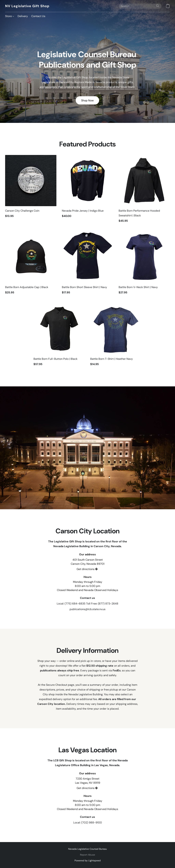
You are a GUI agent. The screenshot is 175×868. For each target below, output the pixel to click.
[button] (27, 6)
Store (10, 16)
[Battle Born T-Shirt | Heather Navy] (116, 336)
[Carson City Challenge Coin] (31, 190)
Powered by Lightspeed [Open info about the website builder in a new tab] (88, 860)
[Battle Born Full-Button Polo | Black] (59, 336)
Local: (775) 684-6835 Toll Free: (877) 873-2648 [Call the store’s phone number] (87, 604)
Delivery (23, 16)
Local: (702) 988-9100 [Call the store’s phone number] (88, 823)
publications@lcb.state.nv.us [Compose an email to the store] (87, 609)
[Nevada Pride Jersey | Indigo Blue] (87, 190)
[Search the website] (158, 6)
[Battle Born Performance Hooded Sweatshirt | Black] (144, 190)
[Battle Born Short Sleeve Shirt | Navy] (87, 265)
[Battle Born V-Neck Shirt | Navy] (144, 265)
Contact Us (38, 16)
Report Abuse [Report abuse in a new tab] (87, 855)
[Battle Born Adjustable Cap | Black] (31, 265)
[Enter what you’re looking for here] (140, 6)
